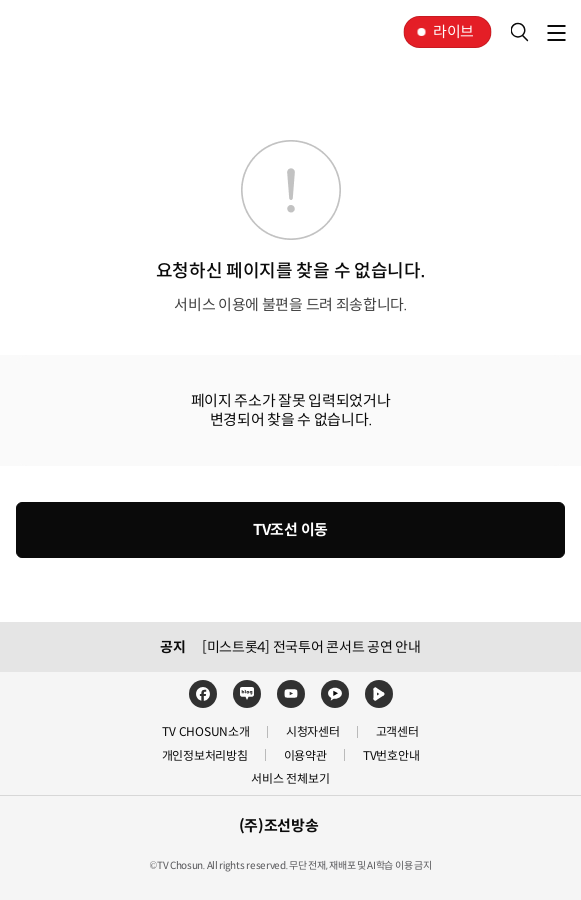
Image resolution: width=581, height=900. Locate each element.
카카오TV (335, 694)
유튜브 (291, 694)
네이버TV (379, 694)
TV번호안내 (391, 755)
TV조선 (78, 32)
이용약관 (305, 755)
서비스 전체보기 (290, 778)
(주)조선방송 (279, 825)
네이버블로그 (247, 694)
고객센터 (397, 731)
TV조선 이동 (290, 529)
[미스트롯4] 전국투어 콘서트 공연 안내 (311, 647)
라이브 (453, 31)
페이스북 (203, 694)
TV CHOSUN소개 (205, 731)
